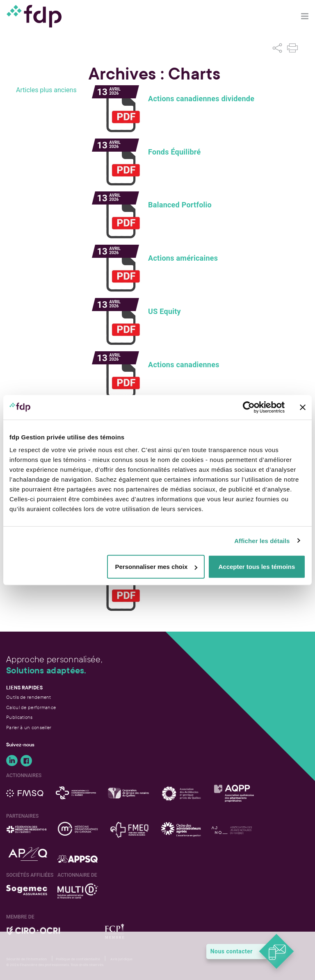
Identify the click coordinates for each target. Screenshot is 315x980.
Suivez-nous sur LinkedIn (12, 761)
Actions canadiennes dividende (201, 99)
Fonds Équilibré (174, 152)
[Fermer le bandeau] (303, 407)
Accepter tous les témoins (257, 567)
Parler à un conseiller (29, 728)
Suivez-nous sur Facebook (26, 761)
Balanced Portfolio (180, 205)
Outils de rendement (29, 697)
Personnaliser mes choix (156, 567)
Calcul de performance (31, 707)
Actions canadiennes (184, 365)
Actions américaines (183, 258)
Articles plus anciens (46, 90)
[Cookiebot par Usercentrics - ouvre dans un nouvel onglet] (249, 407)
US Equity (164, 312)
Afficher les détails (262, 540)
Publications (19, 717)
